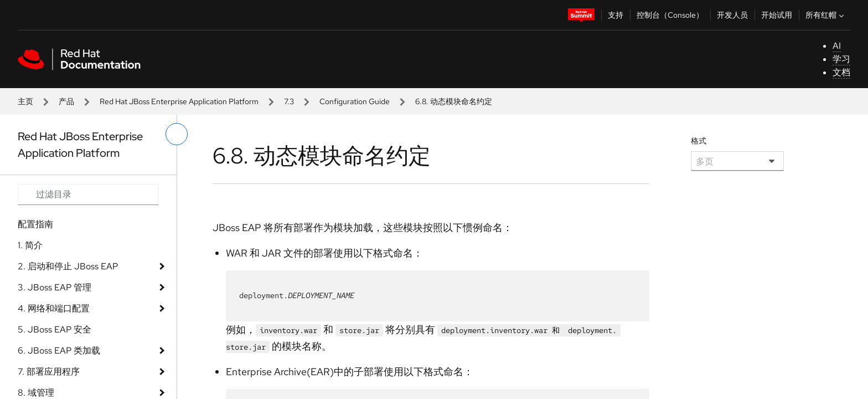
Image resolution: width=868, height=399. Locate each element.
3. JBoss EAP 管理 (55, 287)
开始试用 (777, 15)
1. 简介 (30, 245)
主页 (25, 101)
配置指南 (35, 224)
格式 (699, 141)
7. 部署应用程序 (49, 372)
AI (837, 46)
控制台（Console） (670, 15)
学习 (841, 59)
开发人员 (732, 15)
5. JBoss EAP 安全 (55, 329)
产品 (66, 101)
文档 (841, 72)
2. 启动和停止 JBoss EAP (68, 266)
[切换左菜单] (177, 134)
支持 (616, 15)
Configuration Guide (355, 101)
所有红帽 (826, 15)
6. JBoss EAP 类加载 (59, 351)
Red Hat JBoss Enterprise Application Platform (179, 101)
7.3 (289, 101)
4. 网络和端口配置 (54, 308)
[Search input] (88, 195)
